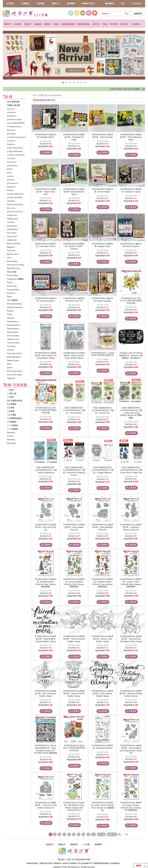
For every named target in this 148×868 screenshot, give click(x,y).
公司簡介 (10, 3)
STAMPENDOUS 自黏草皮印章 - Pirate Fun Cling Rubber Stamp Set (46, 805)
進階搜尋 (138, 14)
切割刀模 (96, 24)
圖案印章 (8, 24)
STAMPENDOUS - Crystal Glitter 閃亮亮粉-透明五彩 (102, 354)
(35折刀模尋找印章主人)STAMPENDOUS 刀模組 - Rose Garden (74, 410)
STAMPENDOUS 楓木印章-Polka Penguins (131, 245)
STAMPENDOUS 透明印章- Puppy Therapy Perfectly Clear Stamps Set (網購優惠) (131, 806)
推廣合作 (62, 844)
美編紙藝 (38, 24)
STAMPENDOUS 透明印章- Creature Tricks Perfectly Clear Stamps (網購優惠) (131, 583)
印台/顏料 (18, 24)
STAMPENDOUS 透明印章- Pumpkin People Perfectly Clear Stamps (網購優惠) (103, 583)
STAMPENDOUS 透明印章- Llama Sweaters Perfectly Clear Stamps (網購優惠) (74, 583)
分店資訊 (41, 3)
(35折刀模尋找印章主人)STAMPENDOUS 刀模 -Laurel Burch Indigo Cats (131, 470)
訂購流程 (25, 3)
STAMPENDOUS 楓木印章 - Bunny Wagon (103, 190)
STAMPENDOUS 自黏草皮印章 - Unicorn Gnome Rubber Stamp (74, 639)
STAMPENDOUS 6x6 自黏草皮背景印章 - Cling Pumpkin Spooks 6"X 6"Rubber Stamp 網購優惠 (46, 749)
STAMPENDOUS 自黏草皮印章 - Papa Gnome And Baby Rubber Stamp (131, 639)
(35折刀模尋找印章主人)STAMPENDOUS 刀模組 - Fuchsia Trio (102, 410)
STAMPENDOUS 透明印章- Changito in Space (131, 190)
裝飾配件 (47, 24)
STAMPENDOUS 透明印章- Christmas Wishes (103, 747)
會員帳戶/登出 (88, 3)
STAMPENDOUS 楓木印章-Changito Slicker (46, 136)
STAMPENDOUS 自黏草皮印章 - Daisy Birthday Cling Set (103, 527)
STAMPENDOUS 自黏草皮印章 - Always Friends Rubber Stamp (74, 693)
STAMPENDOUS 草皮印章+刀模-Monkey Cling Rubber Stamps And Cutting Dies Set (74, 806)
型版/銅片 (28, 24)
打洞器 (105, 24)
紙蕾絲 (56, 24)
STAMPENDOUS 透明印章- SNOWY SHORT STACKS (74, 246)
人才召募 (86, 844)
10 (93, 834)
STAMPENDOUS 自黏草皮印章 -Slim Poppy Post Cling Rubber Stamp (45, 355)
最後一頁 (112, 834)
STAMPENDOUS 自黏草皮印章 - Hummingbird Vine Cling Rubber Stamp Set (131, 749)
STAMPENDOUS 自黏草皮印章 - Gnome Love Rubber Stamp (103, 639)
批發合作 (50, 844)
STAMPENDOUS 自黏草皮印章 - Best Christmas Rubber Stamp (46, 693)
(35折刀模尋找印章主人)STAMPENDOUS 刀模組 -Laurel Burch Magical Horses (74, 471)
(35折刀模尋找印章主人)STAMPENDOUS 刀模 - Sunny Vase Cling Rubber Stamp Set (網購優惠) (131, 413)
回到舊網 (71, 3)
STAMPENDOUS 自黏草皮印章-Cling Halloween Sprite (74, 192)
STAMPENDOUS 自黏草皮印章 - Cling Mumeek (103, 136)
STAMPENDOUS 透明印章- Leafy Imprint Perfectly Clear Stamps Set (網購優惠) (102, 806)
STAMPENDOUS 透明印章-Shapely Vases (103, 245)
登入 (123, 3)
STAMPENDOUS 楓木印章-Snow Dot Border (46, 300)
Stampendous (55, 95)
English (137, 3)
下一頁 (101, 834)
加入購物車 (46, 152)
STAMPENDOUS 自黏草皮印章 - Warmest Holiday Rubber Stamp (131, 693)
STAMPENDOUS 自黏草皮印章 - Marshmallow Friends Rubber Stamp (46, 639)
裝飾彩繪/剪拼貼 (83, 24)
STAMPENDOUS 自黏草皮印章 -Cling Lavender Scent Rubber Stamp (74, 355)
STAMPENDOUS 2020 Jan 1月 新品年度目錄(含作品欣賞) (46, 410)
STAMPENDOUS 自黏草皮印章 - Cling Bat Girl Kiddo (74, 137)
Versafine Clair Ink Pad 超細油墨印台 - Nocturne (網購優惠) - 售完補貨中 (131, 355)
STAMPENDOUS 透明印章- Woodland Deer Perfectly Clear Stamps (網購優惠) (46, 583)
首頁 (35, 95)
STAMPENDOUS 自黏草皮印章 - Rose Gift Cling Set (46, 527)
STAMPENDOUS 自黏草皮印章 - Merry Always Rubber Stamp (103, 693)
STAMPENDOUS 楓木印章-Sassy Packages (103, 300)
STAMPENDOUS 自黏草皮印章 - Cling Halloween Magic (131, 137)
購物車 (110, 3)
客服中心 (56, 3)
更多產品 (136, 24)
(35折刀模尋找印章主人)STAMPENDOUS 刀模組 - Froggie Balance (102, 470)
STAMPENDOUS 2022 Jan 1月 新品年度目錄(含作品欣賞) (131, 301)
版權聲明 (98, 844)
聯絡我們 (74, 844)
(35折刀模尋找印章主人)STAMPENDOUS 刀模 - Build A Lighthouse (46, 470)
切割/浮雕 (114, 24)
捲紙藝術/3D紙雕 (68, 24)
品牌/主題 (124, 24)
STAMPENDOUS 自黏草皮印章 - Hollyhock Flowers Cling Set (131, 527)
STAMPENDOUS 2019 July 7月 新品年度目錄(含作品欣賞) (74, 748)
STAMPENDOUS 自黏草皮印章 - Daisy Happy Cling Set (74, 527)
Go (126, 834)
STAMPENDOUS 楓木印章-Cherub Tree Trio (74, 300)
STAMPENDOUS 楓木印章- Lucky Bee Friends (46, 245)
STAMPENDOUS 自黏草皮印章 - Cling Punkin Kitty (46, 192)
